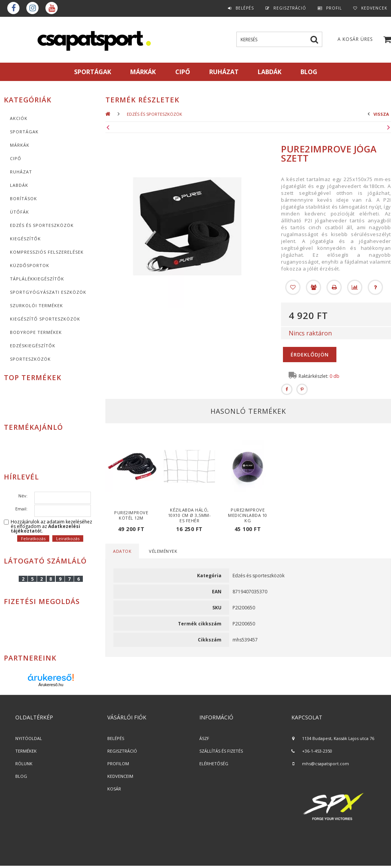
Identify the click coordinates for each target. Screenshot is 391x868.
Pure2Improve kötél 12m (131, 515)
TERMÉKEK (26, 751)
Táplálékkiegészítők (37, 279)
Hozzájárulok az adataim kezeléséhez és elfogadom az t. (51, 526)
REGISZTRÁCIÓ (122, 751)
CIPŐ (16, 158)
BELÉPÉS (116, 738)
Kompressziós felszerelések (47, 252)
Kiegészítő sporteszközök (45, 319)
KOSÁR (114, 789)
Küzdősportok (30, 265)
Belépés (245, 8)
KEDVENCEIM (120, 776)
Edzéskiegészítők (33, 346)
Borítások (23, 198)
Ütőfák (19, 212)
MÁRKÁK (143, 72)
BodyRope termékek (36, 332)
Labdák (19, 185)
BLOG (21, 776)
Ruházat (21, 172)
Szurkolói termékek (36, 305)
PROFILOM (118, 764)
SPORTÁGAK (93, 72)
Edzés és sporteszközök (42, 225)
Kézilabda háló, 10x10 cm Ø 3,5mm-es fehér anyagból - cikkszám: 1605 (190, 521)
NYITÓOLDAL (29, 738)
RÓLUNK (24, 764)
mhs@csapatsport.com (326, 764)
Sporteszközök (30, 359)
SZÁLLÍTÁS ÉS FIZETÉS (221, 751)
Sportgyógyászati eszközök (48, 292)
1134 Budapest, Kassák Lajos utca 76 (338, 738)
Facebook (13, 8)
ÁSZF (204, 738)
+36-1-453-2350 (317, 751)
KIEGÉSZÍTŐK (25, 239)
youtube (52, 8)
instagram (32, 8)
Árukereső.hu (51, 685)
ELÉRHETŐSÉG (214, 764)
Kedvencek (374, 8)
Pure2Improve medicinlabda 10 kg (248, 515)
